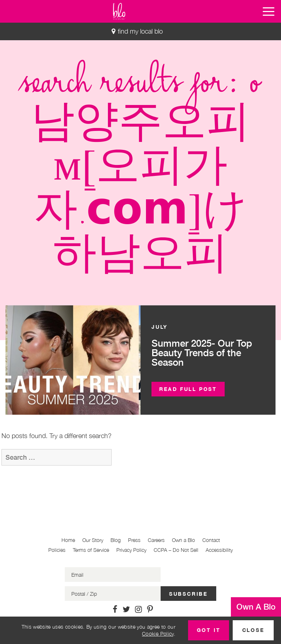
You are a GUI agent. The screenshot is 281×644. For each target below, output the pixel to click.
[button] (269, 11)
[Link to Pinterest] (150, 609)
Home (68, 540)
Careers (156, 540)
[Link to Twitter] (126, 609)
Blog (116, 540)
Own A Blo (256, 607)
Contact (211, 540)
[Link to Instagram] (138, 609)
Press (134, 540)
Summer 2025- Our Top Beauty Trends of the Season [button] (202, 353)
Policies (57, 550)
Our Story (93, 540)
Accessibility (219, 550)
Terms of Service (91, 550)
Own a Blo (183, 540)
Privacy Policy (131, 550)
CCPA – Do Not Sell (176, 550)
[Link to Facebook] (115, 609)
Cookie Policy (158, 634)
